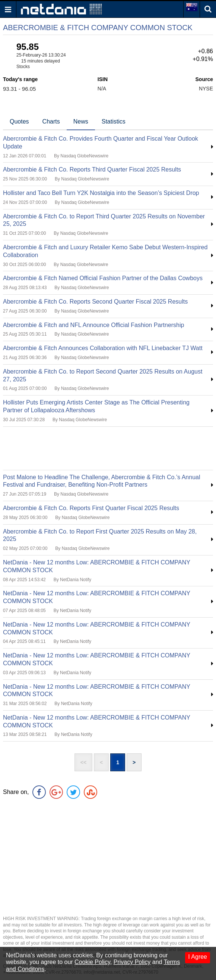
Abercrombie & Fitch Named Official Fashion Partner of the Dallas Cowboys (103, 278)
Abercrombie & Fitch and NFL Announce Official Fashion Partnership (93, 325)
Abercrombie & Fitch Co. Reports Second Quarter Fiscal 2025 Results (95, 302)
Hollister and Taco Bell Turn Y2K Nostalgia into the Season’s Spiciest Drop (101, 193)
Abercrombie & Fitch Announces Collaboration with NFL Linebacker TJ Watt (103, 348)
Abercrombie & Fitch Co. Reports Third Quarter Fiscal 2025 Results (92, 169)
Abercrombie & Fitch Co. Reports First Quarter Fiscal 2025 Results (91, 508)
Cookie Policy (92, 962)
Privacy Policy (132, 962)
